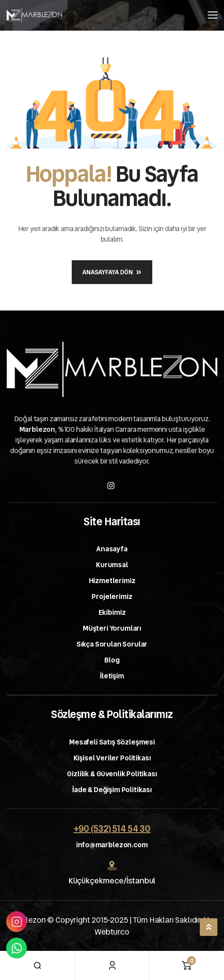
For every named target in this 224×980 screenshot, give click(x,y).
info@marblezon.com (112, 845)
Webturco (112, 932)
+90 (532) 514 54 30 (112, 829)
